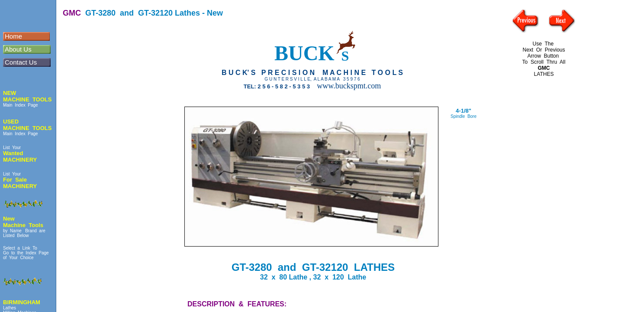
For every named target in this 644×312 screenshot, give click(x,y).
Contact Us (21, 62)
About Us (18, 49)
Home (13, 36)
